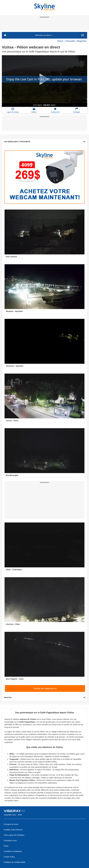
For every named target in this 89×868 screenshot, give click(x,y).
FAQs (6, 846)
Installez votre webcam (13, 830)
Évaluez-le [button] (55, 110)
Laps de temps (13, 110)
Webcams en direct (44, 35)
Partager (77, 110)
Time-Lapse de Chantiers (14, 835)
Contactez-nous (10, 840)
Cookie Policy (9, 857)
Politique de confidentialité (14, 862)
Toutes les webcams (45, 688)
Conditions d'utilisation (13, 851)
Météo (34, 110)
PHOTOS (44, 697)
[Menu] (82, 35)
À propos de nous (11, 824)
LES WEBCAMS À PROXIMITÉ (44, 142)
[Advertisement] (44, 24)
